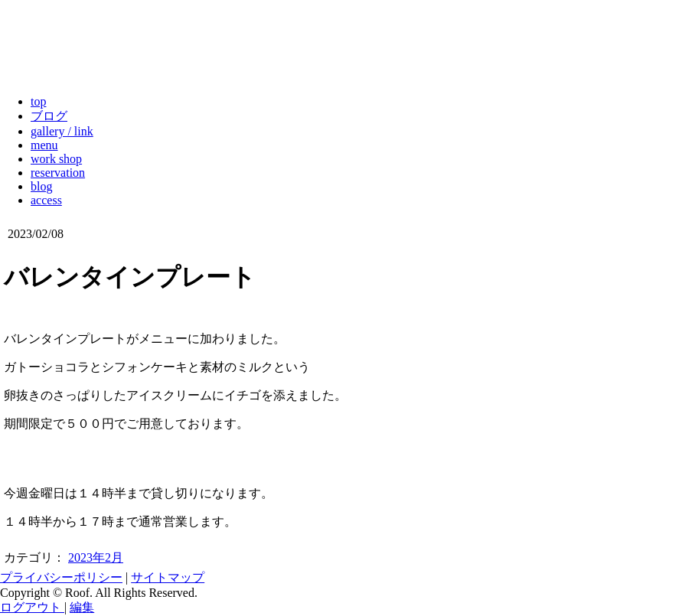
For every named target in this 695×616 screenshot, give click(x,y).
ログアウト (32, 607)
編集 (82, 607)
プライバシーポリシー (61, 577)
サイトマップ (168, 577)
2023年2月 (96, 557)
